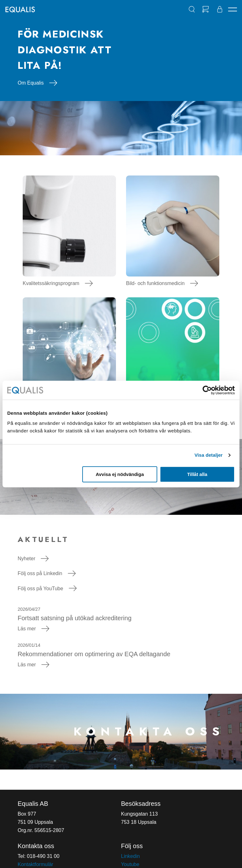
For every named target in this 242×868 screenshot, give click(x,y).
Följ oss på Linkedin (47, 573)
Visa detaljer (208, 455)
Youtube (130, 864)
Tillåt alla (197, 474)
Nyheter (33, 559)
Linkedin (130, 856)
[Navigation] (233, 9)
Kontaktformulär (35, 864)
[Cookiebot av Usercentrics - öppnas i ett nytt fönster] (207, 390)
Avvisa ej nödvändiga (120, 474)
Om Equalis (37, 83)
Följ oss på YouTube (47, 589)
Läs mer (34, 629)
